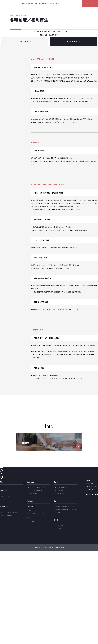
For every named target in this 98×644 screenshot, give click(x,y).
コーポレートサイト (90, 520)
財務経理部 (31, 558)
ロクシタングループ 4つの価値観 (10, 549)
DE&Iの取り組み (60, 530)
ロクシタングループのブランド (36, 525)
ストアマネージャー (33, 547)
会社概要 (58, 549)
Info (67, 4)
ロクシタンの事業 (33, 530)
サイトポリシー (89, 526)
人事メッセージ (5, 536)
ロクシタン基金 (59, 528)
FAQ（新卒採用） (60, 562)
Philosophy (35, 4)
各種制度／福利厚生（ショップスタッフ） (66, 544)
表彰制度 (8, 78)
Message (25, 4)
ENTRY (89, 4)
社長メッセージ (5, 533)
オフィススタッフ (74, 57)
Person (53, 4)
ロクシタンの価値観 (6, 552)
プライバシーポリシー (91, 523)
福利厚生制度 (9, 87)
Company (45, 4)
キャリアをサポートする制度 (12, 74)
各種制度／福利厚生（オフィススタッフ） (66, 546)
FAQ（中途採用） (60, 565)
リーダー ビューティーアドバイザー (37, 550)
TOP (2, 519)
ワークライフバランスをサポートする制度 (11, 82)
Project (60, 4)
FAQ (72, 4)
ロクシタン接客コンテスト (62, 525)
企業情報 (88, 517)
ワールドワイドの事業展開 (35, 528)
